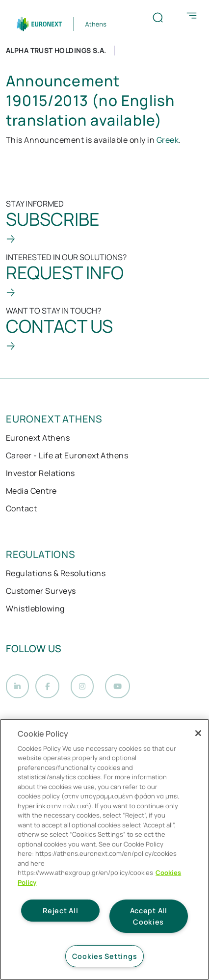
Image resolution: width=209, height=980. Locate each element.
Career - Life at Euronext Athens (67, 455)
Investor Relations (40, 473)
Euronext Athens (38, 438)
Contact (21, 508)
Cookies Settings (105, 956)
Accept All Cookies (149, 916)
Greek (168, 140)
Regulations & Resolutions (56, 573)
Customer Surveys (41, 591)
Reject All (60, 911)
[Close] (198, 733)
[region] (104, 849)
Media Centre (31, 491)
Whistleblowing (35, 609)
